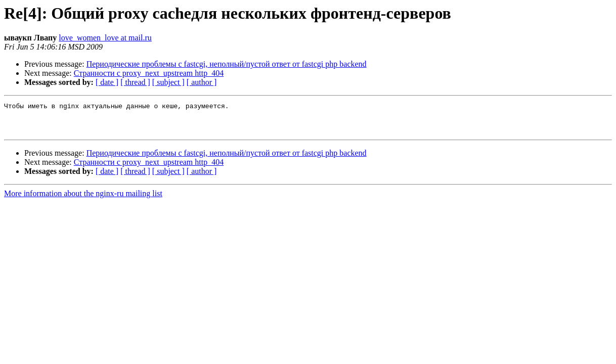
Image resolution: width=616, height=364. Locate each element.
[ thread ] (135, 82)
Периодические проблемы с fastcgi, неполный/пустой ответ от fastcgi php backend (227, 64)
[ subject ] (168, 82)
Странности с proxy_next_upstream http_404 (149, 73)
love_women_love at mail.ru (105, 38)
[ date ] (107, 82)
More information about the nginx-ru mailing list (83, 199)
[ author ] (202, 82)
